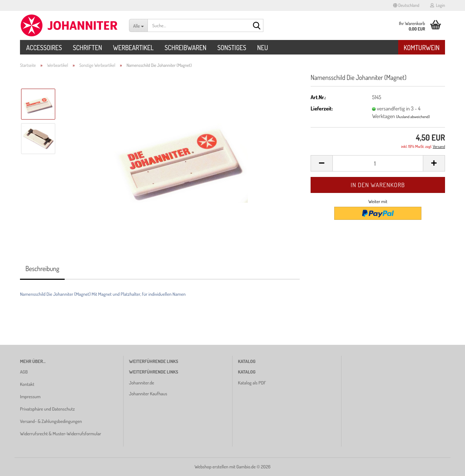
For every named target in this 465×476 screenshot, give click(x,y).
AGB (24, 372)
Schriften (87, 48)
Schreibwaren (185, 48)
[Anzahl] (378, 163)
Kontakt (27, 384)
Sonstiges (232, 48)
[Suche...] (138, 25)
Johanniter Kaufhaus (148, 394)
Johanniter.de (141, 383)
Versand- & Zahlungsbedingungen (51, 421)
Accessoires (44, 48)
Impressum (30, 396)
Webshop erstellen (211, 467)
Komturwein (422, 48)
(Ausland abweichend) (413, 117)
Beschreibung (42, 269)
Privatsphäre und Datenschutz (47, 409)
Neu (263, 48)
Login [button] (438, 5)
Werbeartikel (133, 48)
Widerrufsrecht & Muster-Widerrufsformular (60, 433)
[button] (406, 5)
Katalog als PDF (252, 383)
